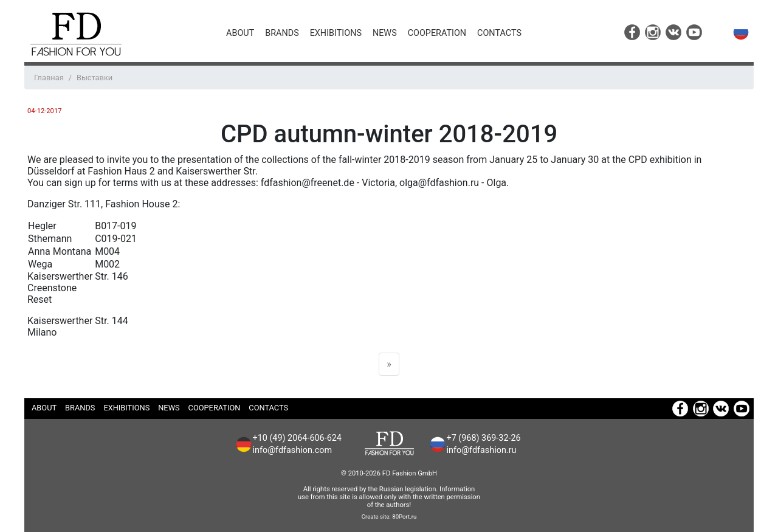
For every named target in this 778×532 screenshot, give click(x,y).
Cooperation (437, 33)
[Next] (389, 364)
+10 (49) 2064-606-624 (297, 438)
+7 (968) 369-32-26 (484, 438)
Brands (282, 33)
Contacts (499, 33)
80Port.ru (404, 516)
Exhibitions (336, 33)
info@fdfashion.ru (482, 450)
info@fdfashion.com (293, 450)
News (385, 33)
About (240, 33)
